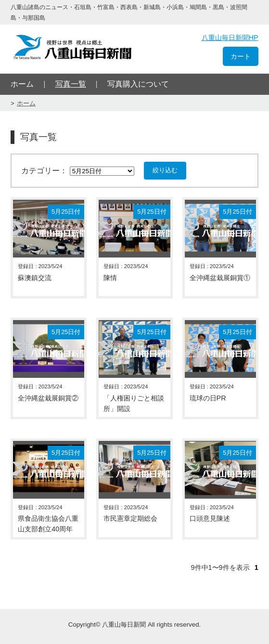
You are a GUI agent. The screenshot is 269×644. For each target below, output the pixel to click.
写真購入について (138, 84)
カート (241, 56)
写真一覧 (71, 84)
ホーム (22, 84)
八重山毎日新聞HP (230, 38)
